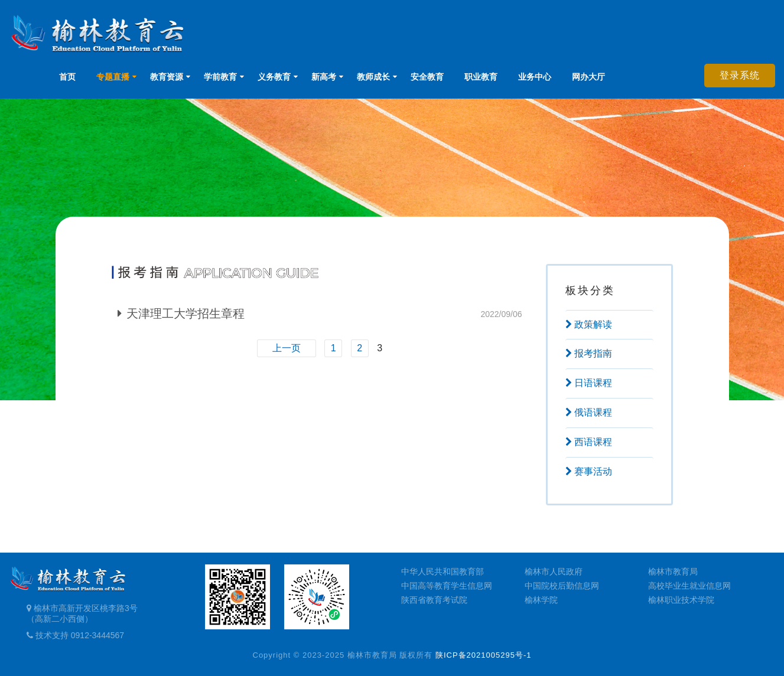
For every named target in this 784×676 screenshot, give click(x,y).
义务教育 (274, 77)
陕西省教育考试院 (434, 600)
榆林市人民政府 (554, 572)
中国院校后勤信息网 (562, 586)
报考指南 (589, 353)
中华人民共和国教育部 (443, 572)
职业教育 (481, 77)
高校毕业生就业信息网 (689, 586)
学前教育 (220, 77)
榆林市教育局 (673, 572)
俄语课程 (589, 412)
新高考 (324, 77)
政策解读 (589, 324)
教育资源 (167, 77)
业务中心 (535, 77)
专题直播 (113, 77)
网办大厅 (588, 77)
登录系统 (740, 75)
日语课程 (589, 383)
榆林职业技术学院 (681, 600)
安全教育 (427, 77)
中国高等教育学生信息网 (447, 586)
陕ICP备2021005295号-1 (484, 655)
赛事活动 (589, 471)
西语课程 (589, 442)
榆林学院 (541, 600)
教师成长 (373, 77)
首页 (67, 77)
